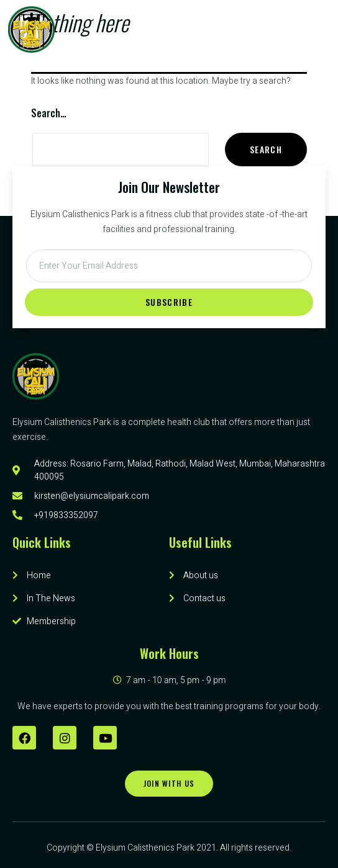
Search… (49, 113)
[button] (278, 29)
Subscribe (169, 302)
